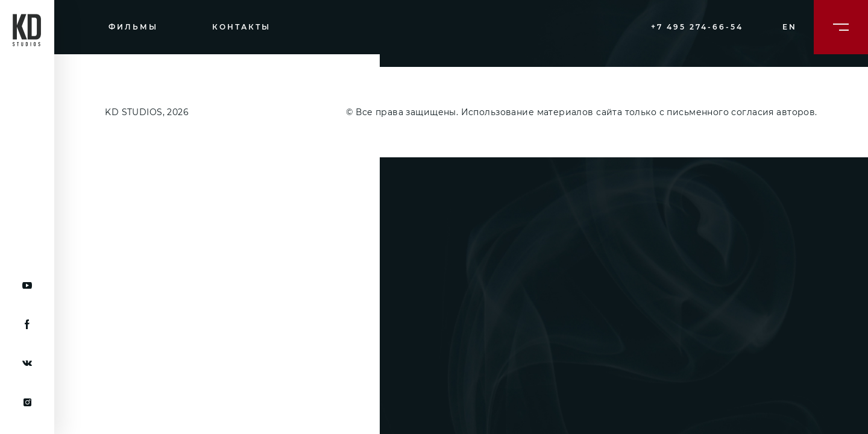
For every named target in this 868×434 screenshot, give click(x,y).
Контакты (241, 27)
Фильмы (133, 27)
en (790, 27)
